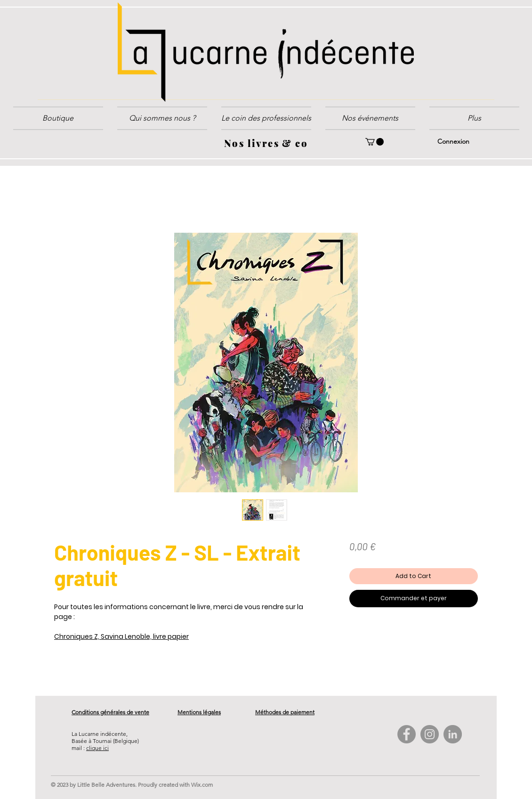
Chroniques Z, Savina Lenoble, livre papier (121, 636)
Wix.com (202, 785)
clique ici (97, 748)
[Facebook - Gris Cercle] (407, 734)
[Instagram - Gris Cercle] (430, 734)
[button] (266, 118)
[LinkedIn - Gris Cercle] (453, 734)
